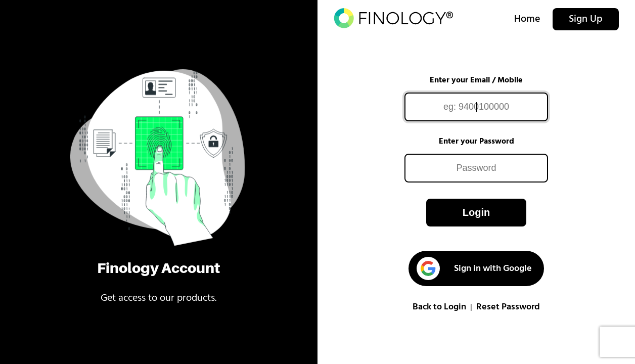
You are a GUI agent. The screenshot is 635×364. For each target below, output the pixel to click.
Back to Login (439, 307)
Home (527, 19)
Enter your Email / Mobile (476, 80)
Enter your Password (477, 142)
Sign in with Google (474, 268)
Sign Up (586, 19)
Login (476, 212)
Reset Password (508, 307)
